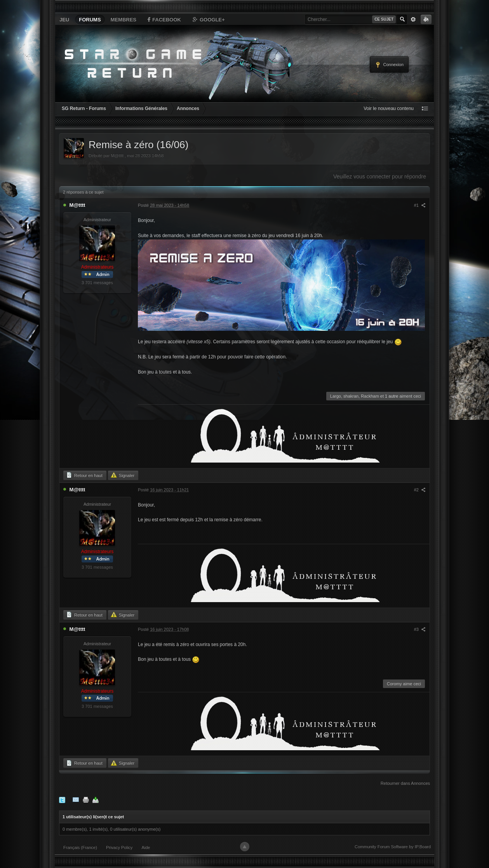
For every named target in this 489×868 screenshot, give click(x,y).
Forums (90, 20)
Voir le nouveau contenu (389, 108)
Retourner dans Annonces (405, 783)
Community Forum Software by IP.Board (393, 847)
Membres (124, 20)
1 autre (392, 396)
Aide (146, 847)
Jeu (64, 20)
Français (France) (80, 847)
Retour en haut (84, 475)
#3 (420, 629)
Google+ (208, 19)
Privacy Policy (119, 847)
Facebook (164, 19)
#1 (420, 205)
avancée (413, 19)
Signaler (123, 475)
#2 (420, 490)
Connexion (389, 65)
